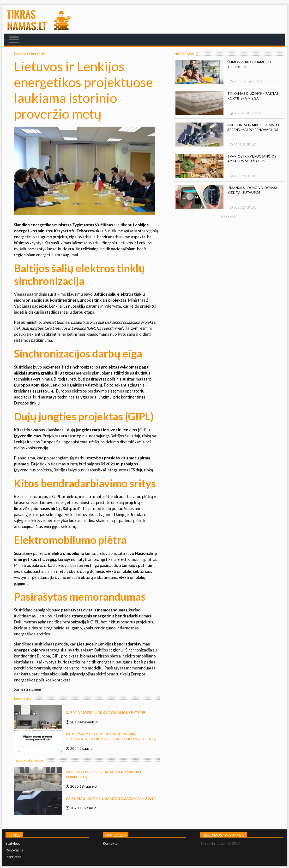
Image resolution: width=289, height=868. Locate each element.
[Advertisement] (244, 264)
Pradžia (21, 54)
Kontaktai (111, 843)
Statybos (13, 843)
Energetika (38, 54)
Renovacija (14, 850)
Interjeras (13, 857)
